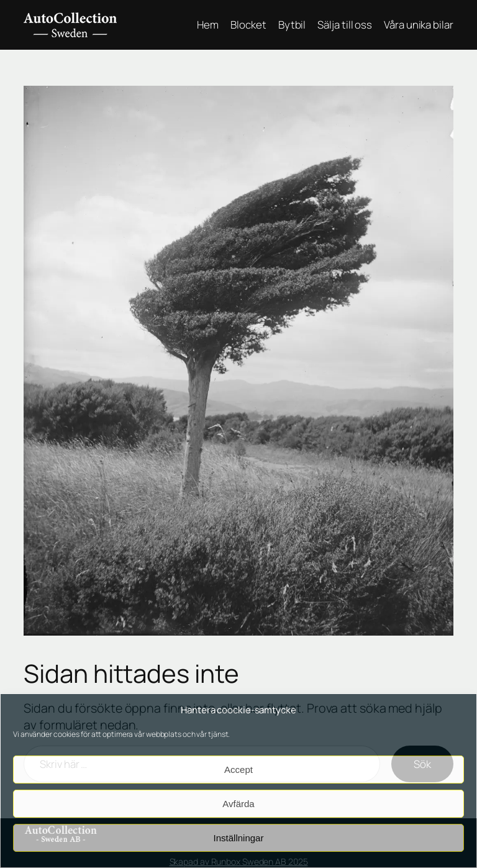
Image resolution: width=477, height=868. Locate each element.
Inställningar (239, 838)
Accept (238, 770)
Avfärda (238, 804)
